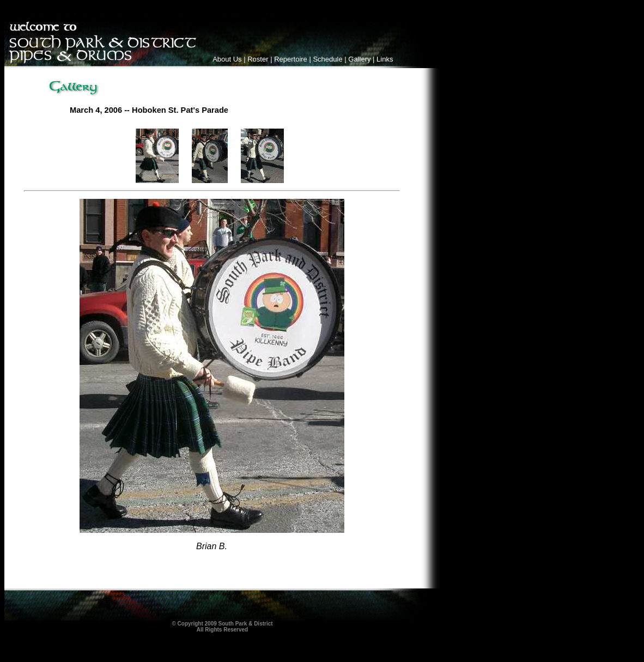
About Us (227, 59)
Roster (258, 59)
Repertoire (291, 59)
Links (385, 59)
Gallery (359, 59)
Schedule (327, 59)
